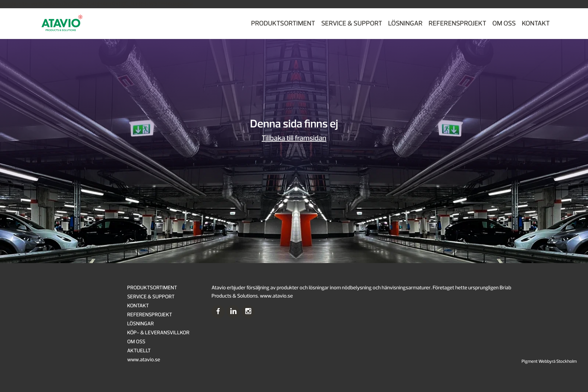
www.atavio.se (144, 360)
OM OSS (504, 23)
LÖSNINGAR (405, 23)
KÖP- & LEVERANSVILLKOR (158, 333)
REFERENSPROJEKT (457, 23)
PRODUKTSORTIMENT (283, 23)
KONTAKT (536, 23)
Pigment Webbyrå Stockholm (549, 361)
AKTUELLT (139, 351)
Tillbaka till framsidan (294, 138)
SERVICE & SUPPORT (352, 23)
